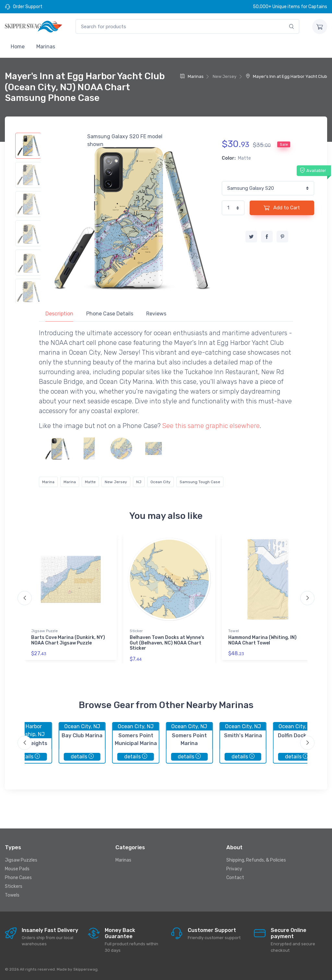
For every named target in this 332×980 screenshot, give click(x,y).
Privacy (234, 869)
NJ (139, 482)
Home (18, 47)
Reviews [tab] (156, 314)
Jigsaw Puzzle (44, 631)
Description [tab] (59, 314)
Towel (234, 631)
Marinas (46, 47)
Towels (12, 895)
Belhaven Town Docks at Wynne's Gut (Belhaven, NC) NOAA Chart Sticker (167, 643)
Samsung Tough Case (200, 482)
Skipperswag (85, 969)
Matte (90, 482)
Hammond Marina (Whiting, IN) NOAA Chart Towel (262, 640)
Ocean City (160, 482)
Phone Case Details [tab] (110, 314)
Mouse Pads (17, 869)
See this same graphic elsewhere (211, 426)
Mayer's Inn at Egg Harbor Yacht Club (286, 76)
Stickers (14, 886)
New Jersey (116, 482)
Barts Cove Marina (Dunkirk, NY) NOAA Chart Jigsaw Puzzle (68, 640)
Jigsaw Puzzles (21, 860)
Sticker (136, 631)
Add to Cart (282, 208)
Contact (235, 878)
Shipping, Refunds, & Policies (256, 860)
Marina (48, 482)
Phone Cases (18, 878)
